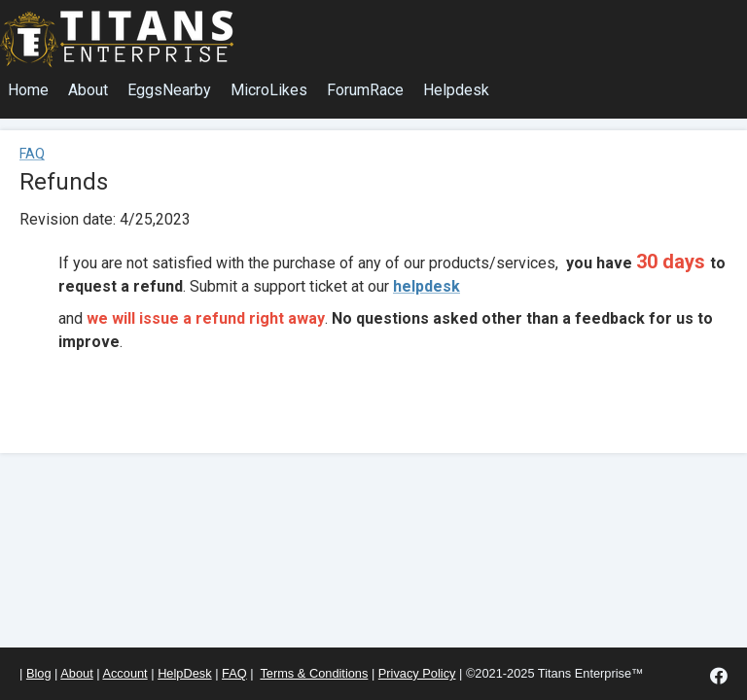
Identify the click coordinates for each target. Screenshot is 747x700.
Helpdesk (456, 90)
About (88, 90)
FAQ (32, 154)
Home (28, 90)
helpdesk (427, 286)
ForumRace (365, 90)
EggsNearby (169, 90)
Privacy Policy (417, 673)
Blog (39, 673)
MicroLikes (269, 90)
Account (124, 673)
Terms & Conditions (314, 673)
